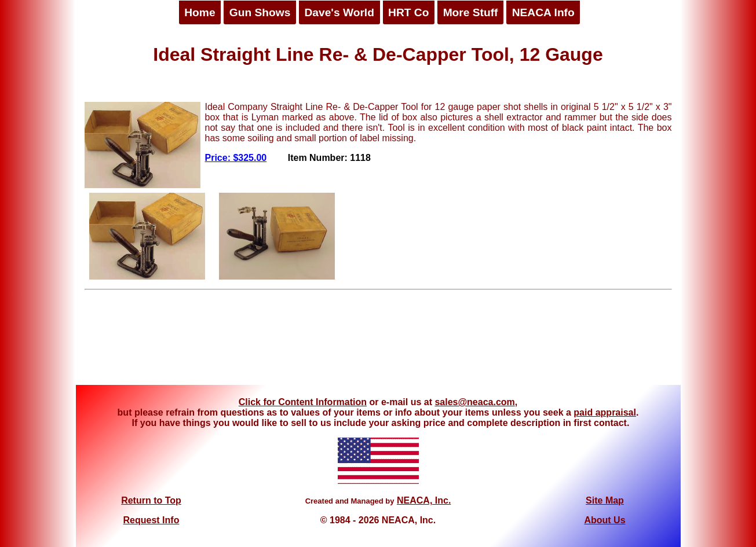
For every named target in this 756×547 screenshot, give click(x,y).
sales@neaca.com (474, 402)
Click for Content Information (303, 402)
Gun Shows (260, 12)
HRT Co (408, 12)
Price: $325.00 (236, 158)
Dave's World (339, 12)
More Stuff (471, 12)
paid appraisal (605, 412)
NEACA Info (543, 12)
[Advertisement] (378, 342)
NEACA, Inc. (424, 500)
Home (200, 12)
